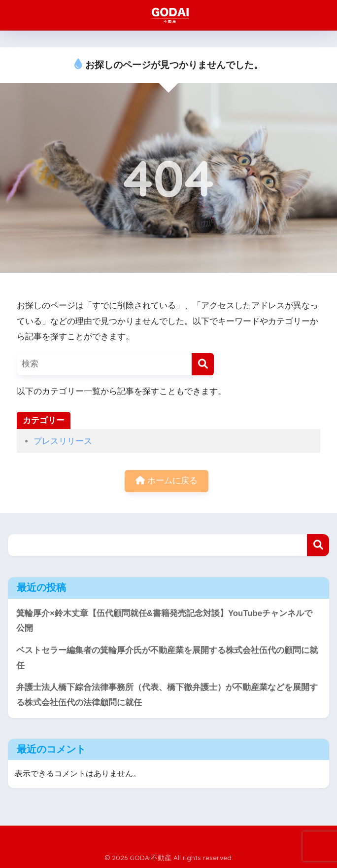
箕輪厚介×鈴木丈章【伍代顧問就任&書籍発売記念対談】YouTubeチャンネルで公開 (164, 621)
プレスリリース (63, 441)
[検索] (203, 364)
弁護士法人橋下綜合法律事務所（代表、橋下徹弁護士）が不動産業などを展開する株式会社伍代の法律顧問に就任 (167, 695)
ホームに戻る (167, 481)
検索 (318, 545)
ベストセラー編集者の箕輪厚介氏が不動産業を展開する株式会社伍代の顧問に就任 (167, 658)
